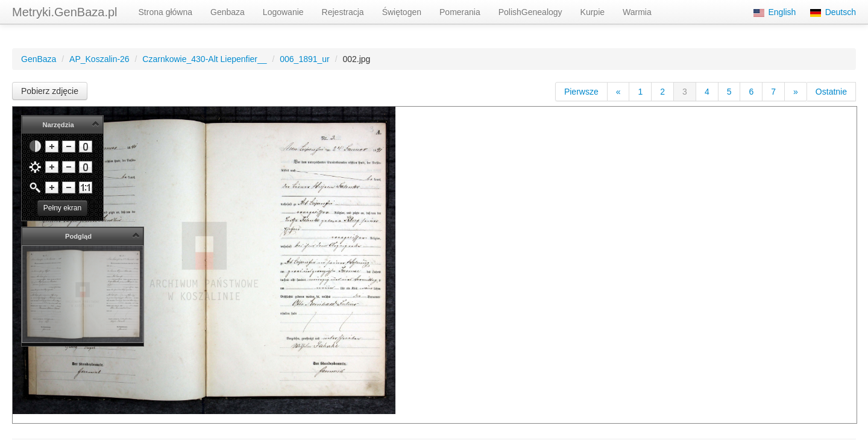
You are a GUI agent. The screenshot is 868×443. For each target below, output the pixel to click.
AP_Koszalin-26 (99, 59)
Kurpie (593, 12)
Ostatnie (831, 92)
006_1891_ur (305, 59)
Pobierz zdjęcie (50, 91)
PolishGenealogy (530, 12)
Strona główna (166, 12)
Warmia (637, 12)
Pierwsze (581, 92)
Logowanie (283, 12)
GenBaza (39, 59)
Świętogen (402, 12)
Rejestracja (343, 12)
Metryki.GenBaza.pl (65, 12)
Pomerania (460, 12)
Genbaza (228, 12)
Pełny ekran (62, 208)
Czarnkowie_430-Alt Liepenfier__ (204, 59)
